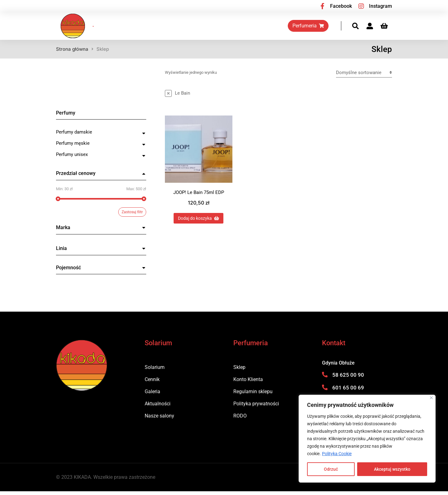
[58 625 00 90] (325, 378)
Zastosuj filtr (132, 216)
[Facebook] (322, 6)
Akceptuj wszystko (392, 469)
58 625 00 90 (348, 379)
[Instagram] (361, 6)
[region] (367, 439)
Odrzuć (331, 469)
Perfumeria (313, 28)
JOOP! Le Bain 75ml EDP (199, 196)
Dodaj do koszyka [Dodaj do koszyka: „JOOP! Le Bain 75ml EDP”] (198, 222)
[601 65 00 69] (325, 391)
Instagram (380, 6)
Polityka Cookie (337, 454)
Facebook (341, 6)
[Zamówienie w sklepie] (364, 76)
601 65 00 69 (348, 391)
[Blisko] (431, 398)
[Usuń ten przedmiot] (177, 97)
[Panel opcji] (389, 28)
